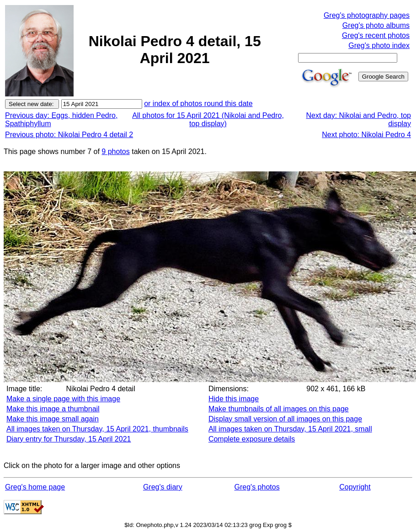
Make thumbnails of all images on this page (279, 409)
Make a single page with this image (63, 399)
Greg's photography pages (367, 15)
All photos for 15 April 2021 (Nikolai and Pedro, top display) (208, 120)
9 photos (115, 152)
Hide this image (234, 399)
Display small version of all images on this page (285, 419)
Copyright (355, 487)
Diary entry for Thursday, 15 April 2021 (69, 439)
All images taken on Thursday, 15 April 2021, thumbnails (97, 429)
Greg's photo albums (376, 25)
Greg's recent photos (376, 35)
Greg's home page (35, 487)
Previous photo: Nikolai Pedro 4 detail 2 (69, 135)
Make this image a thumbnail (53, 409)
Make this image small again (53, 419)
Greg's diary (163, 487)
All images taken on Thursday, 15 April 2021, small (290, 429)
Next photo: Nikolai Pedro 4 (366, 135)
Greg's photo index (379, 45)
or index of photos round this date (198, 104)
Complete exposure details (252, 439)
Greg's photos (257, 487)
